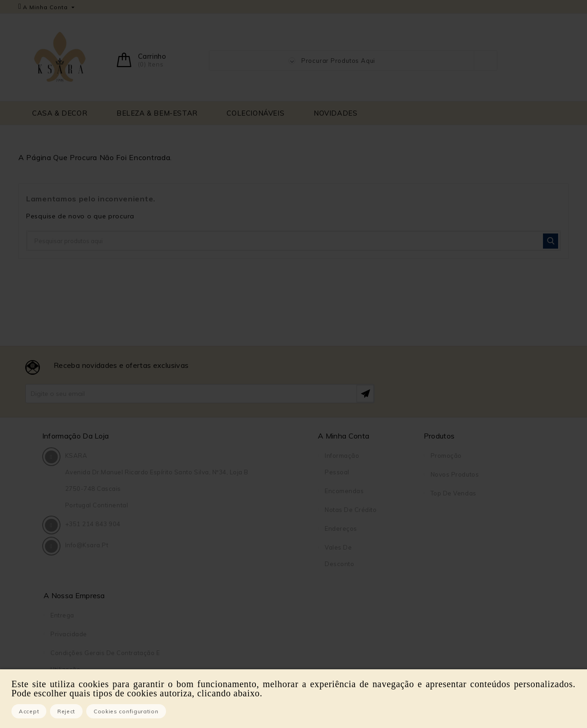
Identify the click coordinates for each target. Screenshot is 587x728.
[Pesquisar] (293, 241)
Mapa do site (451, 585)
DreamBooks (450, 622)
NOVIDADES (335, 113)
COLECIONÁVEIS (255, 113)
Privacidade (449, 474)
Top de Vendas (320, 493)
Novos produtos (321, 474)
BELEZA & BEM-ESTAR (157, 113)
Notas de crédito (246, 510)
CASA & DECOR (60, 113)
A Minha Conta (239, 436)
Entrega (443, 456)
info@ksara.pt (88, 580)
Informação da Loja (77, 436)
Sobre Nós (447, 528)
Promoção (313, 456)
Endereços (236, 528)
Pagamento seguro (460, 547)
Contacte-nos (452, 566)
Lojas (439, 604)
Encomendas (240, 491)
